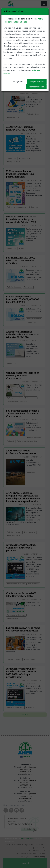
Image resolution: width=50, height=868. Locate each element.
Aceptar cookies (37, 81)
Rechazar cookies (36, 87)
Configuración (18, 81)
